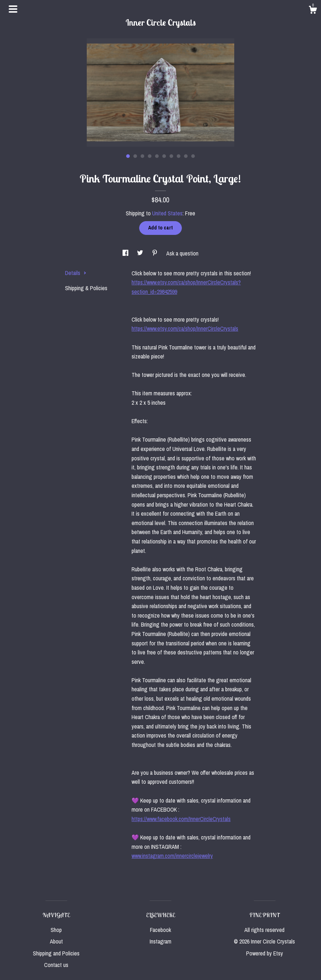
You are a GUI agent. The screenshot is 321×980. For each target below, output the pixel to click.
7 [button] (171, 156)
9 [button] (186, 156)
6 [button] (164, 156)
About (56, 941)
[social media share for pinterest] (155, 253)
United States (167, 213)
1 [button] (128, 156)
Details (76, 273)
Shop (56, 930)
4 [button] (150, 156)
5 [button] (157, 156)
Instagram (160, 941)
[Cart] (313, 11)
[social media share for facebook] (126, 253)
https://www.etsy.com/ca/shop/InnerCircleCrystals (185, 328)
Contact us (56, 965)
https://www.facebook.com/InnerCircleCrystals (181, 819)
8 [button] (179, 156)
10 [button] (193, 156)
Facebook (160, 930)
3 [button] (142, 156)
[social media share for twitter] (141, 253)
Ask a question (182, 253)
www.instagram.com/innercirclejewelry (172, 856)
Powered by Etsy (265, 953)
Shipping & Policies (86, 288)
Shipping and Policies (56, 953)
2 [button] (135, 156)
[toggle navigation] (13, 9)
